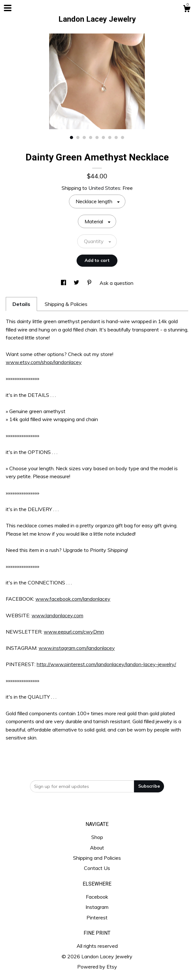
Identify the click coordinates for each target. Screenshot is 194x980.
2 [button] (78, 137)
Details (21, 304)
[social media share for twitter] (77, 283)
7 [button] (110, 137)
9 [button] (123, 137)
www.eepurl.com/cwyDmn (74, 632)
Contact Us (97, 868)
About (97, 848)
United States (104, 188)
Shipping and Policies (97, 858)
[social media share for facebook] (64, 283)
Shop (97, 837)
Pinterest (97, 917)
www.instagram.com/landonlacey (77, 648)
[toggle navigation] (8, 8)
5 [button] (97, 137)
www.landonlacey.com (57, 615)
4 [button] (91, 137)
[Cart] (187, 10)
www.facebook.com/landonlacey (73, 599)
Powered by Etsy (97, 967)
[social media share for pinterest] (90, 283)
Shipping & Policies (66, 304)
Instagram (97, 907)
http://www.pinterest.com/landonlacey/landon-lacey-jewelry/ (106, 664)
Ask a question (116, 283)
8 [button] (116, 137)
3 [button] (84, 137)
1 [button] (71, 137)
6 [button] (103, 137)
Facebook (97, 897)
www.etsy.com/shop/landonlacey (44, 362)
